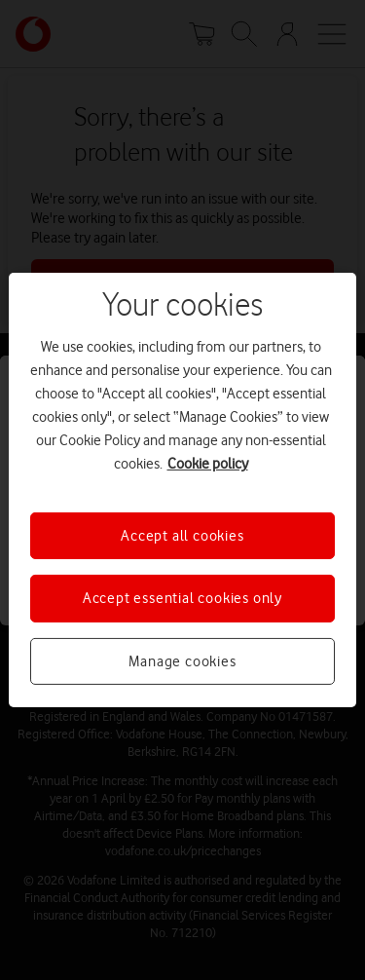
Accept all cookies (182, 536)
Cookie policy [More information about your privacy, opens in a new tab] (208, 464)
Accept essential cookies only (182, 598)
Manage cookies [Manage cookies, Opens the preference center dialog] (182, 661)
